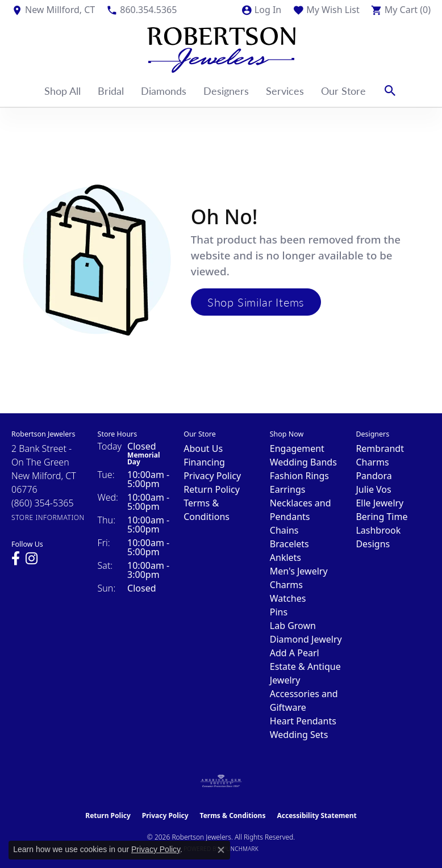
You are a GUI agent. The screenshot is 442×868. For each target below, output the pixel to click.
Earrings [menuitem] (288, 489)
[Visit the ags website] (221, 781)
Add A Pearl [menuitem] (295, 653)
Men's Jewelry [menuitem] (299, 571)
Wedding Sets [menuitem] (299, 735)
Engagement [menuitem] (297, 448)
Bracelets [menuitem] (289, 544)
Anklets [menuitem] (285, 557)
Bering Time (381, 517)
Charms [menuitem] (286, 585)
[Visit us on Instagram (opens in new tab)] (32, 559)
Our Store (343, 91)
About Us (203, 448)
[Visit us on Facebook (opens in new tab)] (16, 559)
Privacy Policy (212, 476)
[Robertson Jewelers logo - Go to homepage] (221, 47)
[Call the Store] (43, 503)
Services (285, 91)
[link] (53, 10)
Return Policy (212, 489)
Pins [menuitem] (279, 612)
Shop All (62, 91)
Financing (204, 462)
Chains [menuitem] (284, 530)
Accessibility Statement (316, 815)
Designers (226, 91)
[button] (261, 10)
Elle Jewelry (380, 503)
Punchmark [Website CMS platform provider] (241, 849)
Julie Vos (373, 489)
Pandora (374, 476)
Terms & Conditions (233, 815)
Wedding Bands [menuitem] (303, 462)
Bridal (111, 91)
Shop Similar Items (256, 302)
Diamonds (164, 91)
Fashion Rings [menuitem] (299, 476)
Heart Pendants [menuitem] (303, 721)
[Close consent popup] (221, 850)
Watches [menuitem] (288, 598)
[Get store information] (48, 517)
